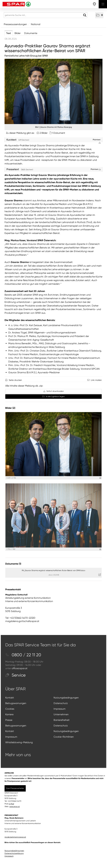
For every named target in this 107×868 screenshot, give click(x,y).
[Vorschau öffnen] (53, 91)
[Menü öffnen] (103, 4)
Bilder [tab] (18, 33)
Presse (9, 720)
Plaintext (96, 169)
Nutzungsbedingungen (66, 698)
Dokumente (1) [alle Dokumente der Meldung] (13, 564)
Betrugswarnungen (16, 703)
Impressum (60, 709)
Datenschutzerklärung (14, 853)
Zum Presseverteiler (15, 788)
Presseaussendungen (15, 24)
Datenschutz (61, 703)
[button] (99, 15)
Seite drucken (15, 380)
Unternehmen (61, 714)
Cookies (10, 709)
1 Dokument (59, 133)
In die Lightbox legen (53, 396)
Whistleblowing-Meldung (19, 742)
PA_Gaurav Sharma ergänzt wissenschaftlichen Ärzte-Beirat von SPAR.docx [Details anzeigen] (53, 570)
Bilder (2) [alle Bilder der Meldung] (10, 408)
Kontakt (10, 698)
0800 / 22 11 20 (23, 655)
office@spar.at (20, 668)
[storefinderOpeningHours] (95, 4)
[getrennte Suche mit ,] (46, 15)
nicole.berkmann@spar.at (15, 837)
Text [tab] (9, 33)
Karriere (9, 714)
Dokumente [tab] (31, 33)
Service (15, 675)
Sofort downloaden (53, 391)
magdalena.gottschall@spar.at (22, 621)
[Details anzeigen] (100, 478)
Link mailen (96, 380)
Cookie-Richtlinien (64, 737)
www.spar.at (15, 806)
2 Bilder (44, 133)
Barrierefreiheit (62, 720)
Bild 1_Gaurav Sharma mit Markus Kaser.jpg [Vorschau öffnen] (54, 127)
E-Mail (11, 804)
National (36, 24)
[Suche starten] (85, 15)
